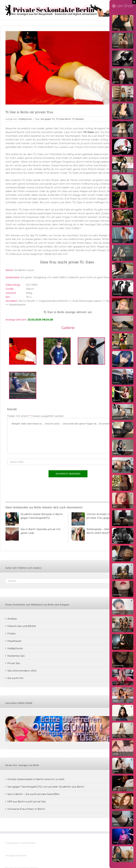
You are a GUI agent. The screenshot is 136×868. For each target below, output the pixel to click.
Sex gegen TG (48, 119)
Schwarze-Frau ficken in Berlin (26, 809)
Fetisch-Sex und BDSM (22, 626)
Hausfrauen (14, 641)
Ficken (12, 633)
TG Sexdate (78, 119)
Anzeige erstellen (16, 855)
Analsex (12, 619)
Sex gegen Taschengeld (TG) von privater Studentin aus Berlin (46, 787)
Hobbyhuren (25, 119)
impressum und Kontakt (20, 843)
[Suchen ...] (65, 581)
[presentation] (34, 489)
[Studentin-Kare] (68, 68)
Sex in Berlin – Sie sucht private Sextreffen (33, 794)
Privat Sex (14, 663)
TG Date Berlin (63, 119)
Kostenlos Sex (16, 656)
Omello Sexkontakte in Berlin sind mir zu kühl (36, 779)
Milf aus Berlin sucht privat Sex (27, 802)
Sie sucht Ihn (15, 678)
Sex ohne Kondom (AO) (22, 671)
